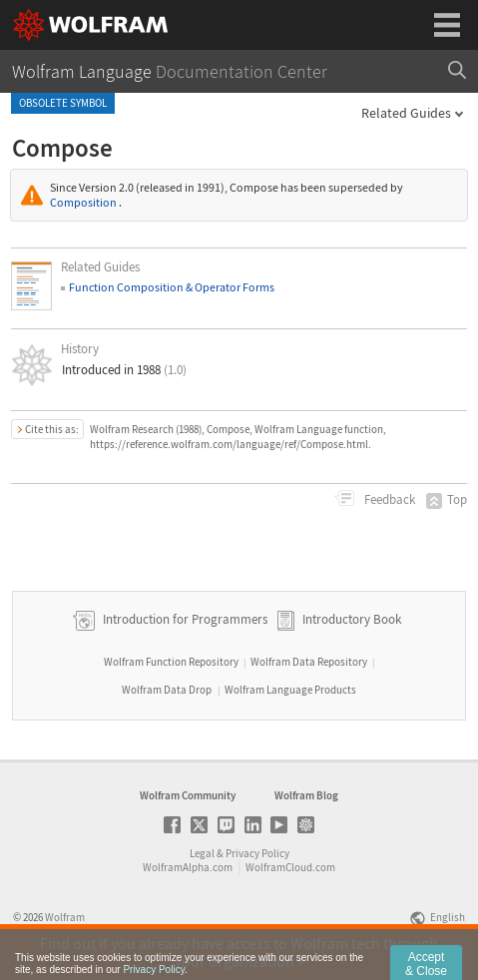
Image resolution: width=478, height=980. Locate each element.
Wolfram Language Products (290, 690)
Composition (83, 202)
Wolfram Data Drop (167, 690)
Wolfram (65, 917)
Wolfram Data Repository (309, 662)
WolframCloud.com (290, 867)
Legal (202, 853)
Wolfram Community (188, 795)
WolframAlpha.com (188, 867)
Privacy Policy (257, 853)
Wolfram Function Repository (171, 662)
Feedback (388, 499)
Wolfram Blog (306, 795)
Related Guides (406, 113)
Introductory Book (352, 619)
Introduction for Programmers (184, 619)
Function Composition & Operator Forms (172, 287)
